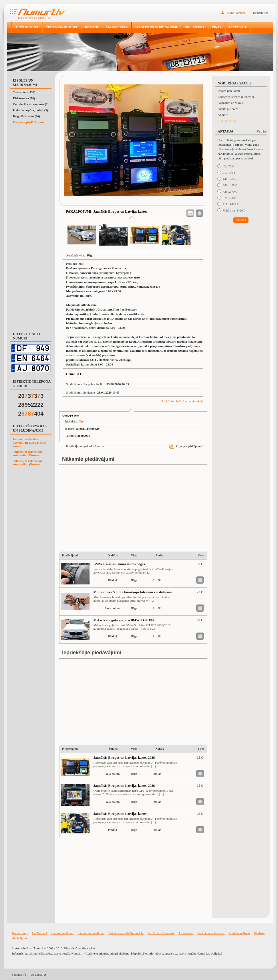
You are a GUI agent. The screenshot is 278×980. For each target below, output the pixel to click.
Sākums (17, 975)
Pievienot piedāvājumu (28, 122)
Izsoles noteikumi (229, 91)
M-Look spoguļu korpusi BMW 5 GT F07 (124, 620)
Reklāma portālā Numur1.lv (126, 933)
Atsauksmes (186, 933)
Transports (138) (24, 92)
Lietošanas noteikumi (91, 933)
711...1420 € (231, 204)
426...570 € (230, 191)
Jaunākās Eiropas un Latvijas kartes (120, 814)
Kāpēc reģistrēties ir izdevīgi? (237, 97)
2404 (31, 414)
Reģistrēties (261, 13)
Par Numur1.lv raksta (161, 933)
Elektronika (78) (24, 98)
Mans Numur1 (236, 13)
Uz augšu (36, 975)
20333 (31, 396)
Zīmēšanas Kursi (239, 933)
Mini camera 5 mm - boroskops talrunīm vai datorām (133, 592)
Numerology (20, 933)
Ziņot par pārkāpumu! (186, 446)
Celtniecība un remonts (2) (31, 104)
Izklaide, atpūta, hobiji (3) (30, 110)
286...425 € (230, 185)
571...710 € (230, 198)
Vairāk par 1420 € (234, 210)
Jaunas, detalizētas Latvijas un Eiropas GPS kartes (29, 442)
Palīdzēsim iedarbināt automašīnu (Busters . (27, 463)
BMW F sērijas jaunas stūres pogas (119, 564)
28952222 (31, 405)
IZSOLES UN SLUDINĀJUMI (156, 27)
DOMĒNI (92, 27)
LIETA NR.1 (238, 27)
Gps (81, 421)
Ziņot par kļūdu (227, 121)
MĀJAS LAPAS (117, 27)
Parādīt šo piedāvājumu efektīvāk (182, 401)
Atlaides (223, 115)
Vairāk (262, 131)
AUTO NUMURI (27, 27)
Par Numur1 (39, 933)
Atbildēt (241, 220)
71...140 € (229, 173)
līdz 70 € (228, 166)
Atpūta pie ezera (228, 109)
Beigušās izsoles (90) (26, 116)
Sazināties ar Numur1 (231, 103)
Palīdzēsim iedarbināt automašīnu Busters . (27, 453)
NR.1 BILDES (194, 27)
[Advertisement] (30, 140)
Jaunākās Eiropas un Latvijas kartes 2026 (124, 758)
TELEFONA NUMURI (62, 27)
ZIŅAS (217, 27)
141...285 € (230, 179)
